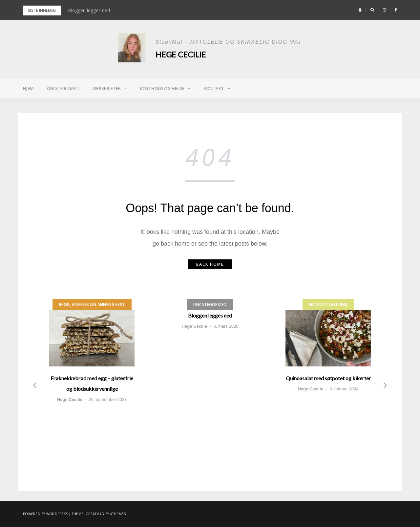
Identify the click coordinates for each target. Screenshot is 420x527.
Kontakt (214, 88)
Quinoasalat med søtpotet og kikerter (328, 378)
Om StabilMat (63, 88)
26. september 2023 (108, 399)
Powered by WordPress (45, 514)
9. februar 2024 (344, 389)
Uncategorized (210, 305)
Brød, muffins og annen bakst (92, 305)
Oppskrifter (107, 88)
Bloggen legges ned (89, 10)
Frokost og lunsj (328, 305)
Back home (210, 264)
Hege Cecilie (181, 54)
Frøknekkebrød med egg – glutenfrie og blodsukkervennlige (92, 383)
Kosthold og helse (162, 88)
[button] (360, 10)
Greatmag (95, 514)
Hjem (28, 88)
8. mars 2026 (226, 326)
